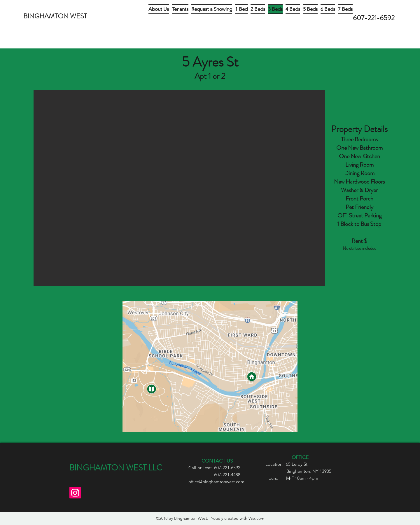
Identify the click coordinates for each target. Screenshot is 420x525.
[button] (179, 188)
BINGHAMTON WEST (55, 16)
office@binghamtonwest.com (216, 482)
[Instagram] (75, 493)
